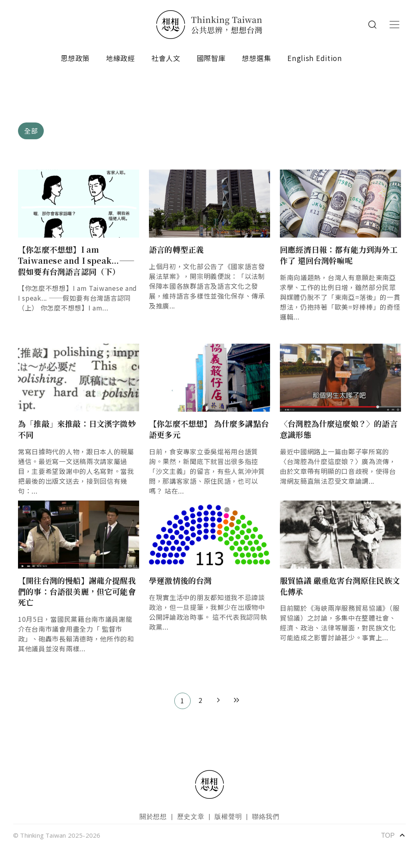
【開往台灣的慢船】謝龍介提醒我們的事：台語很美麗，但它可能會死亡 (77, 591)
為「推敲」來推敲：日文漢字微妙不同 (77, 429)
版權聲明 (228, 817)
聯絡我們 (266, 817)
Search (372, 25)
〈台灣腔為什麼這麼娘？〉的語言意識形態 (339, 429)
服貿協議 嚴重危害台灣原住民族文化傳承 (340, 586)
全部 (31, 131)
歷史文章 (191, 817)
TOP (393, 835)
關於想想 (153, 817)
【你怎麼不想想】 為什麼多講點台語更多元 (209, 429)
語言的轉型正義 (176, 249)
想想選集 (256, 58)
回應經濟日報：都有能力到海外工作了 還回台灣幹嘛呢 (339, 255)
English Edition (315, 58)
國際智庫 (211, 58)
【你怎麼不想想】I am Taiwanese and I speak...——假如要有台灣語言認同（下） (76, 260)
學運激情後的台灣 (180, 580)
